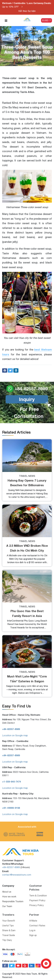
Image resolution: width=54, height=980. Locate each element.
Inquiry (27, 399)
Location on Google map (15, 735)
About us (7, 892)
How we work (9, 897)
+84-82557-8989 (11, 867)
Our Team (7, 906)
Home (19, 30)
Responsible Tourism (13, 901)
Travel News (32, 30)
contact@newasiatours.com (17, 875)
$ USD (46, 20)
